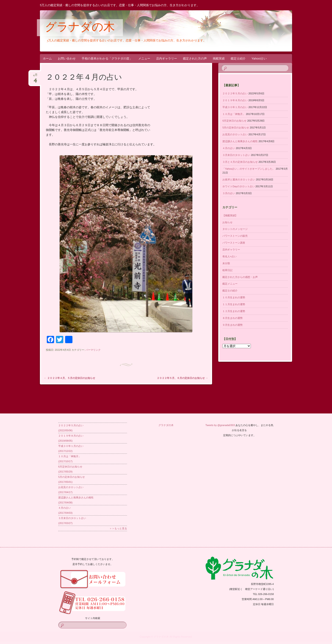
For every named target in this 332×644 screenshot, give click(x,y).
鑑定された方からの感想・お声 (240, 277)
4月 (35, 76)
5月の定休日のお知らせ (236, 128)
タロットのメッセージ (235, 229)
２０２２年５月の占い (235, 93)
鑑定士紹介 (238, 58)
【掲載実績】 (230, 215)
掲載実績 (219, 58)
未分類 (226, 263)
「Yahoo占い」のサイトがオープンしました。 (249, 169)
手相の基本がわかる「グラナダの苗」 (107, 58)
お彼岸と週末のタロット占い (239, 179)
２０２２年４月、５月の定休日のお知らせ (70, 378)
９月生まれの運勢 (232, 325)
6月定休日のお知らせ (234, 121)
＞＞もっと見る (118, 528)
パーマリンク (93, 350)
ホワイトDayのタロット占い (239, 186)
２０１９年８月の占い (235, 100)
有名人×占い (229, 256)
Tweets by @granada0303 (220, 425)
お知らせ (227, 222)
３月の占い (229, 193)
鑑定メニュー (230, 284)
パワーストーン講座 (234, 243)
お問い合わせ (67, 58)
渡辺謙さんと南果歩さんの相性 (240, 141)
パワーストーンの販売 (235, 236)
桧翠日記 (227, 270)
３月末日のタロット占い (236, 155)
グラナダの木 (80, 28)
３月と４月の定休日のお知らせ (240, 162)
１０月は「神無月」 (234, 114)
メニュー (144, 58)
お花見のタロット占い (235, 134)
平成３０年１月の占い (235, 107)
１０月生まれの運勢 (234, 297)
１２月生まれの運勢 (234, 311)
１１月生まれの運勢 (234, 304)
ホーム (47, 58)
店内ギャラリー (167, 58)
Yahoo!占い (259, 58)
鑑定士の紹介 (230, 291)
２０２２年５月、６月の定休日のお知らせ (182, 378)
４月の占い (229, 148)
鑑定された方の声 (195, 58)
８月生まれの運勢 (232, 318)
